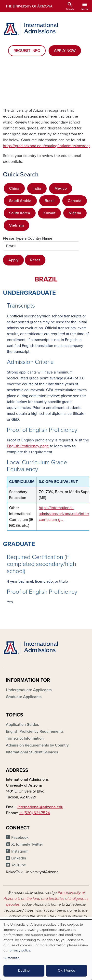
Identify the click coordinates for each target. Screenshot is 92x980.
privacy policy (20, 950)
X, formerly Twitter (27, 844)
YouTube (19, 865)
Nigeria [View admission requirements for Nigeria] (75, 213)
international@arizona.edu (40, 807)
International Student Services (32, 752)
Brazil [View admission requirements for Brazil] (50, 201)
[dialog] (46, 950)
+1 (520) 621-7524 (34, 813)
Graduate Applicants (24, 697)
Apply (13, 260)
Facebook (20, 838)
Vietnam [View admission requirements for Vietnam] (16, 225)
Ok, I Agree (66, 971)
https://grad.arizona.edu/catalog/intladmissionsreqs (47, 146)
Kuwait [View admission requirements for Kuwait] (49, 213)
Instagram (20, 851)
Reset (35, 260)
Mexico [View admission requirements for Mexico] (61, 188)
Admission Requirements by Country (37, 745)
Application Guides (22, 725)
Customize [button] (11, 958)
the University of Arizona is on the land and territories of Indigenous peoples (46, 899)
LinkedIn (19, 858)
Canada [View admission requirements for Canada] (75, 201)
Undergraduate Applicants (29, 690)
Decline (24, 971)
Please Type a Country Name (28, 238)
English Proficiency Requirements (35, 731)
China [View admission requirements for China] (14, 188)
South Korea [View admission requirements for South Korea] (20, 213)
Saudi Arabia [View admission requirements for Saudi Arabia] (20, 201)
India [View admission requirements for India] (37, 188)
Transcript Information (25, 738)
